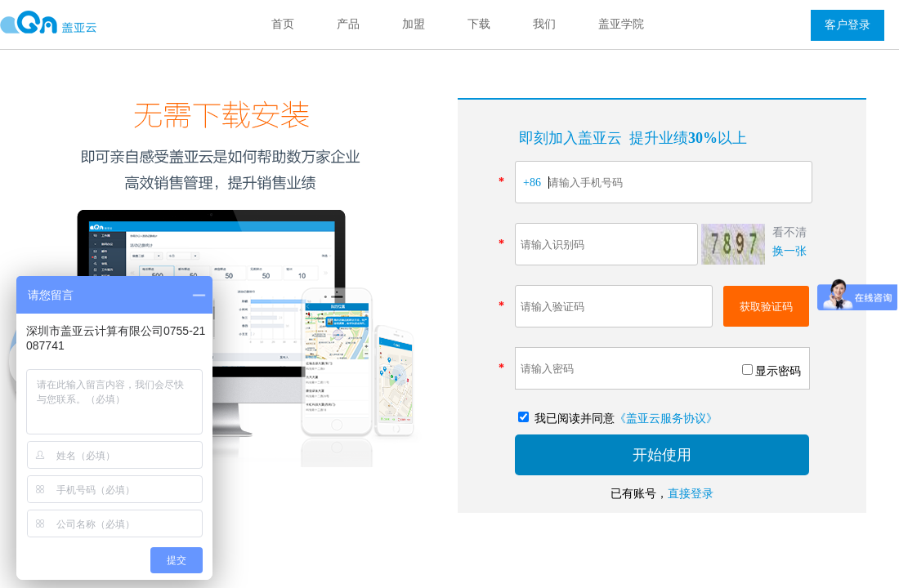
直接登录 (691, 494)
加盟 (414, 24)
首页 (283, 24)
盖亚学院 (621, 24)
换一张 (789, 251)
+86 (532, 183)
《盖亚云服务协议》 (666, 419)
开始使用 (662, 455)
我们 (544, 24)
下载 (479, 24)
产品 (348, 24)
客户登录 (848, 25)
